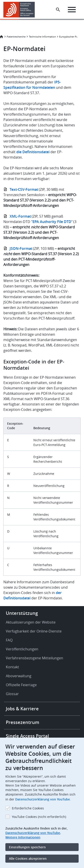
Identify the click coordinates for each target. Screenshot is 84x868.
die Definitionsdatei (33, 152)
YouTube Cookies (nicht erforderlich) (39, 817)
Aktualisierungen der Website (31, 622)
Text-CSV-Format (24, 189)
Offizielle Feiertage (21, 685)
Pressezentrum (23, 722)
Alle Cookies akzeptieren (28, 858)
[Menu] (72, 10)
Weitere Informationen (23, 837)
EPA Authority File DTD (52, 222)
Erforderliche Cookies (28, 808)
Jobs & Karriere (22, 709)
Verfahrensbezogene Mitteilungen (34, 658)
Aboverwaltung (19, 676)
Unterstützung (22, 613)
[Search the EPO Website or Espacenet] (58, 10)
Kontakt (12, 667)
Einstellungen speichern (27, 847)
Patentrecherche (16, 37)
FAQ (9, 640)
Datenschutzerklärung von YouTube (43, 799)
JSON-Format (21, 248)
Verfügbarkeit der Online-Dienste (34, 631)
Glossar (12, 694)
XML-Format (20, 216)
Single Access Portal (27, 736)
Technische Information (42, 37)
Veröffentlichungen (22, 649)
